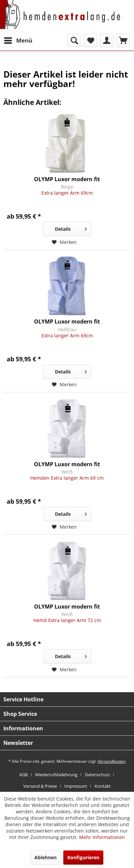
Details (71, 228)
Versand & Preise (40, 786)
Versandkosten (112, 761)
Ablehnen (45, 857)
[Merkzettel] (90, 40)
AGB (23, 775)
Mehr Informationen (102, 837)
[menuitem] (18, 40)
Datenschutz (97, 775)
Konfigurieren (83, 857)
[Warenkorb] (123, 40)
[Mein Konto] (107, 40)
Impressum (76, 786)
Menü (18, 40)
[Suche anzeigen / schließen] (74, 40)
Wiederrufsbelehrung (56, 775)
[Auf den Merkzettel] (64, 242)
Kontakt (103, 786)
